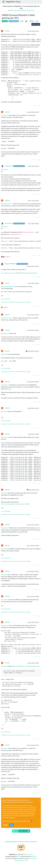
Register (6, 825)
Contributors (33, 858)
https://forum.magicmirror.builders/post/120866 (15, 504)
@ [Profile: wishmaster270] (6, 204)
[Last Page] (28, 831)
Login (12, 825)
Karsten (34, 856)
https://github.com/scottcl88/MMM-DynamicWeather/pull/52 (19, 273)
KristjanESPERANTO (10, 264)
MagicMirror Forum (13, 2)
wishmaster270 (9, 166)
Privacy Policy (24, 860)
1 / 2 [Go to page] (21, 831)
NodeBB (19, 858)
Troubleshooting (14, 21)
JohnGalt (7, 31)
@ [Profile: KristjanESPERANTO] (8, 286)
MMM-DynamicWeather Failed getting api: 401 (26, 666)
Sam (18, 856)
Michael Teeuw (28, 854)
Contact (17, 860)
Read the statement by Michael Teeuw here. (21, 10)
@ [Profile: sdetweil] (4, 115)
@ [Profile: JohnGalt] (4, 169)
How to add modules (6, 299)
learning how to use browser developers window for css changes (16, 302)
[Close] (39, 800)
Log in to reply (36, 24)
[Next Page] (25, 831)
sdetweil (7, 283)
